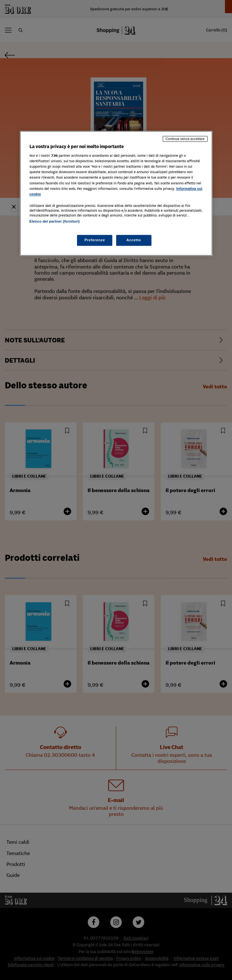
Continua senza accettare (185, 139)
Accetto (134, 240)
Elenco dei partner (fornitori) (55, 221)
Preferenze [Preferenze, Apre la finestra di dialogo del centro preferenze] (95, 240)
